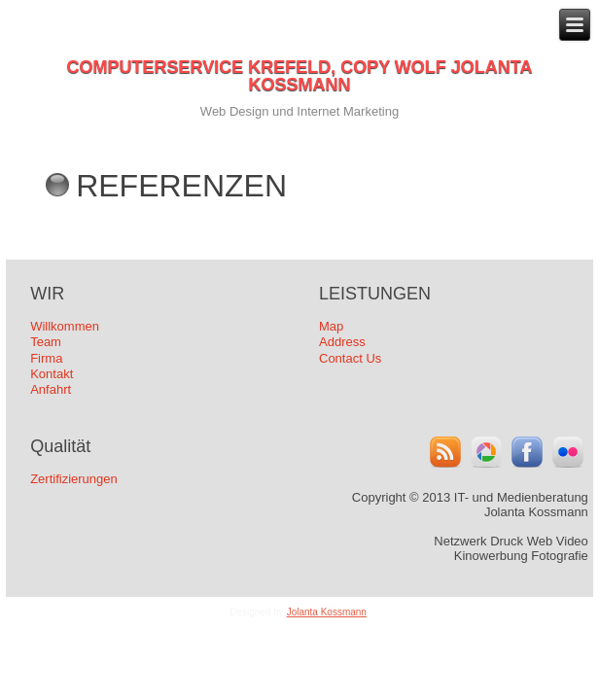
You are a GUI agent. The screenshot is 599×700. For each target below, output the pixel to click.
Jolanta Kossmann (327, 612)
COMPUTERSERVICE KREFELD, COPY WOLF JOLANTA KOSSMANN (299, 76)
